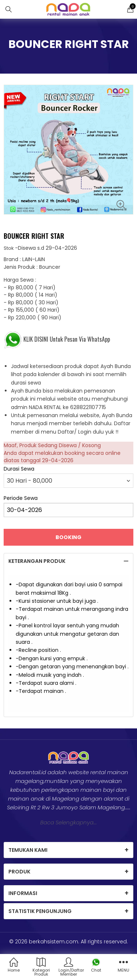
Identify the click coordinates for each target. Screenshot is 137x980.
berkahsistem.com (54, 942)
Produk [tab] (19, 872)
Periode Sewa (21, 498)
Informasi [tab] (23, 893)
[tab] (68, 561)
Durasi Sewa (19, 469)
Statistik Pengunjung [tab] (40, 911)
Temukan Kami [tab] (28, 850)
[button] (69, 200)
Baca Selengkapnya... (68, 822)
